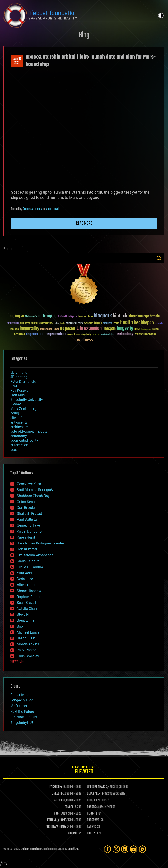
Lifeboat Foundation (31, 849)
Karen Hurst (26, 537)
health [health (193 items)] (127, 323)
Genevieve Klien (29, 484)
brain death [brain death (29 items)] (25, 323)
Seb (20, 626)
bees (14, 450)
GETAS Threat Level (84, 771)
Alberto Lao (26, 585)
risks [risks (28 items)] (78, 335)
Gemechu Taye (28, 525)
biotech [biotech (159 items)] (120, 316)
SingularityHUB (22, 723)
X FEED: (58, 800)
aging (15, 413)
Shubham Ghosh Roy (33, 496)
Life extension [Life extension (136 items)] (89, 329)
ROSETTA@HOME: (56, 827)
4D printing (19, 377)
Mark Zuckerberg (23, 409)
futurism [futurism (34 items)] (108, 324)
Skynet (16, 404)
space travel (52, 209)
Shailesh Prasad (29, 514)
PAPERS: (92, 827)
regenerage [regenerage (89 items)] (35, 334)
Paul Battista (27, 519)
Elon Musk (18, 395)
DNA (14, 386)
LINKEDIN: (57, 794)
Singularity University (27, 400)
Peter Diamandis (23, 381)
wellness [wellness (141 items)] (85, 340)
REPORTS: (92, 814)
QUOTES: (92, 834)
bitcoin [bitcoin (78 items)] (155, 316)
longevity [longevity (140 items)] (125, 329)
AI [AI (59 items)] (23, 317)
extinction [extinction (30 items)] (88, 323)
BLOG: (90, 800)
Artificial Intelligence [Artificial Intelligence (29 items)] (67, 317)
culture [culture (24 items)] (57, 323)
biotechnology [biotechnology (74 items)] (139, 316)
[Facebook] (107, 849)
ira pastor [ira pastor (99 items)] (68, 329)
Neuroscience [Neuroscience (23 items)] (146, 330)
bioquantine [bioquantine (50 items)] (86, 316)
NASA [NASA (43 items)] (137, 329)
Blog (84, 35)
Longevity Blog (22, 700)
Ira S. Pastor (26, 650)
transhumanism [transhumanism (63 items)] (145, 334)
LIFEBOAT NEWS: (96, 787)
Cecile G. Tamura (30, 567)
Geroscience (20, 695)
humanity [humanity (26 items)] (159, 324)
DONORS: (69, 807)
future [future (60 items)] (98, 323)
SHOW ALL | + (17, 662)
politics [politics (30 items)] (156, 329)
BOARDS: (92, 807)
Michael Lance (28, 632)
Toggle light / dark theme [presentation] (161, 15)
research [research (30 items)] (71, 335)
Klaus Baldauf (28, 561)
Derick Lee (25, 579)
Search (159, 258)
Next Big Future (22, 712)
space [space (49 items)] (96, 334)
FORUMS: (73, 834)
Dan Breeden (27, 508)
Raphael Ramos (29, 597)
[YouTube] (134, 849)
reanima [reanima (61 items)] (20, 334)
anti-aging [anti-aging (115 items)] (47, 316)
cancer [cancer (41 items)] (35, 323)
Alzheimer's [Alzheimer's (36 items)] (31, 317)
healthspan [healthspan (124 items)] (144, 323)
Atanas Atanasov (32, 209)
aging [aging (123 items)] (15, 316)
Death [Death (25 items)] (63, 323)
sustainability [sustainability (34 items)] (108, 335)
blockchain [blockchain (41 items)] (13, 323)
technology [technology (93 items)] (125, 334)
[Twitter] (116, 849)
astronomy (19, 436)
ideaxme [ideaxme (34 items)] (14, 329)
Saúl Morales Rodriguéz (35, 490)
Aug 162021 (17, 61)
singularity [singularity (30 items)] (86, 335)
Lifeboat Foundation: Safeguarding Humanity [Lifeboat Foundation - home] (73, 15)
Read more (84, 223)
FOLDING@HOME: (57, 820)
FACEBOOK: (56, 787)
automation (19, 445)
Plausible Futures (24, 717)
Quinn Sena (26, 502)
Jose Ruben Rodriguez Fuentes (41, 543)
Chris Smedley (28, 656)
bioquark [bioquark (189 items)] (103, 316)
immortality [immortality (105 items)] (29, 329)
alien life (17, 418)
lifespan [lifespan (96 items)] (109, 329)
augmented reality (24, 440)
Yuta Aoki (24, 573)
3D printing (19, 372)
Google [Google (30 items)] (116, 323)
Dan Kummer (27, 549)
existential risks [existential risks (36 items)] (74, 323)
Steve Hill (24, 614)
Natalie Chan (27, 609)
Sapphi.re (73, 849)
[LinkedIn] (125, 849)
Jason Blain (26, 638)
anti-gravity (19, 422)
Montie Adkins (28, 644)
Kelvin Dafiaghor (30, 531)
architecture (19, 427)
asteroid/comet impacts (29, 431)
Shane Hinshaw (29, 591)
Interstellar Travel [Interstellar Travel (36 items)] (50, 329)
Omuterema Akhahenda (35, 555)
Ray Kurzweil (20, 390)
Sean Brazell (26, 603)
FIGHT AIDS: (61, 814)
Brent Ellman (27, 620)
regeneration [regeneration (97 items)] (56, 334)
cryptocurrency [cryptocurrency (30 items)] (46, 323)
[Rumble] (142, 849)
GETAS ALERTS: (95, 794)
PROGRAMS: (94, 820)
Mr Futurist (19, 706)
